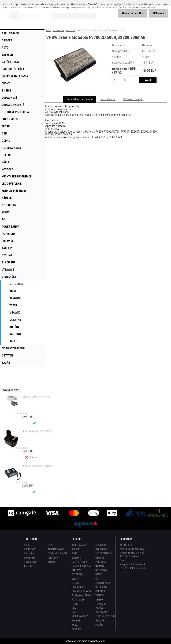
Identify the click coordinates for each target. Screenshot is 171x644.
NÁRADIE (100, 566)
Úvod (49, 30)
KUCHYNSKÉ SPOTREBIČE (102, 547)
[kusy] (117, 80)
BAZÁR (99, 625)
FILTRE (75, 604)
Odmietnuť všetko (133, 13)
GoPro (75, 612)
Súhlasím (159, 13)
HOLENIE (76, 621)
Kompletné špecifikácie (80, 99)
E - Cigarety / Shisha (82, 595)
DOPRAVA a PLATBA (58, 554)
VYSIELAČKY (59, 30)
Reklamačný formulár (30, 564)
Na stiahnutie (108, 99)
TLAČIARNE (101, 604)
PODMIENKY (30, 549)
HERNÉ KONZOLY (80, 616)
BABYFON (76, 558)
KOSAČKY (77, 629)
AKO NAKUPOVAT (56, 549)
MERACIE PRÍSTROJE (101, 560)
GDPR (50, 545)
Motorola (70, 30)
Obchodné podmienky (29, 556)
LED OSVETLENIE (104, 554)
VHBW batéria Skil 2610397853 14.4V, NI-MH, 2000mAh (38, 431)
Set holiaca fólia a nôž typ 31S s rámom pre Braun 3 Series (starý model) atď (38, 397)
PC (97, 579)
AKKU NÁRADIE (79, 545)
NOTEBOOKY (101, 570)
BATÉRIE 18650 (79, 562)
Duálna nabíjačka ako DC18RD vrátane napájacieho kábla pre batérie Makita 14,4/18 (38, 466)
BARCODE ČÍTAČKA (81, 566)
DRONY (75, 579)
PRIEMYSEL (101, 591)
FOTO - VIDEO (78, 600)
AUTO (75, 554)
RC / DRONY (101, 587)
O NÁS (27, 545)
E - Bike (75, 583)
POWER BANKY (103, 583)
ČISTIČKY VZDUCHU (105, 616)
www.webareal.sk (96, 641)
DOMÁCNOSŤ (78, 587)
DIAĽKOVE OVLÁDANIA (78, 572)
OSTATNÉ (100, 621)
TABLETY (100, 595)
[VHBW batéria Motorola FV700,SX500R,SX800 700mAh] (75, 48)
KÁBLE (75, 625)
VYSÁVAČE (101, 608)
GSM (74, 608)
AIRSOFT (76, 549)
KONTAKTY (53, 558)
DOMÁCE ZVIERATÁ (81, 591)
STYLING (100, 600)
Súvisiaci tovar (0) (133, 99)
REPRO (99, 574)
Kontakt (51, 562)
